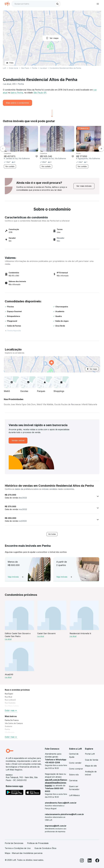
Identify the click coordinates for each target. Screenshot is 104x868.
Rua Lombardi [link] (10, 700)
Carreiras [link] (73, 780)
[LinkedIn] (90, 861)
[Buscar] (57, 4)
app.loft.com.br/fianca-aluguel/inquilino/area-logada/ (56, 783)
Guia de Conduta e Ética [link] (45, 848)
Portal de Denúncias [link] (14, 843)
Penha (35, 68)
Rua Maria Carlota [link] (12, 706)
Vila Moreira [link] (10, 732)
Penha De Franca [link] (12, 720)
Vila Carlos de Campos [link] (14, 723)
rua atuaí (43, 68)
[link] (84, 186)
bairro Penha (17, 93)
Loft (4, 68)
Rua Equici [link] (9, 694)
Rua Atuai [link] (8, 697)
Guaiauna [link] (8, 726)
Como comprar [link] (76, 769)
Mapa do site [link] (91, 766)
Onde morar (14, 68)
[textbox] (36, 4)
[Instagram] (82, 861)
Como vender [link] (75, 763)
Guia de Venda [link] (92, 760)
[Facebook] (97, 861)
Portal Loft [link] (90, 754)
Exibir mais (11, 710)
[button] (52, 364)
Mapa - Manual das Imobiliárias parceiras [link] (24, 853)
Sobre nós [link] (74, 775)
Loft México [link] (74, 795)
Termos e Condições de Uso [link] (18, 848)
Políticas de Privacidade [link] (38, 843)
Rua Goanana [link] (10, 703)
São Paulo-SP (40, 93)
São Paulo (25, 68)
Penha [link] (7, 729)
